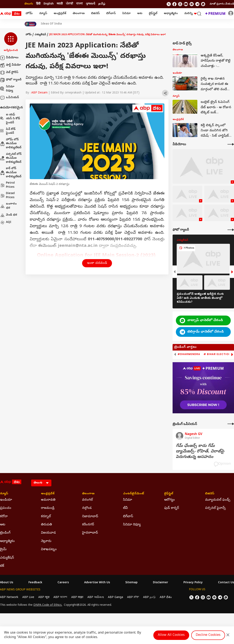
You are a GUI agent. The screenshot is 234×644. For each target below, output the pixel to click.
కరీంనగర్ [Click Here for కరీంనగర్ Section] (88, 525)
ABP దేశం (166, 597)
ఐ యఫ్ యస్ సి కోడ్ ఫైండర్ (10, 119)
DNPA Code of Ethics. (48, 605)
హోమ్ (29, 14)
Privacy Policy (193, 583)
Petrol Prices (7, 185)
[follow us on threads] (180, 4)
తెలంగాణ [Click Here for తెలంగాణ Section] (88, 494)
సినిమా (126, 14)
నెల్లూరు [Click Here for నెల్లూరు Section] (46, 541)
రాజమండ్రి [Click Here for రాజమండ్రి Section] (48, 508)
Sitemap (131, 583)
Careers (63, 583)
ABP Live (28, 597)
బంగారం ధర (8, 206)
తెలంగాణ (79, 14)
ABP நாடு (149, 597)
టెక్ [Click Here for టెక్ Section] (2, 566)
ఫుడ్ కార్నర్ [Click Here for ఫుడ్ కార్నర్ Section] (172, 508)
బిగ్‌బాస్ (111, 14)
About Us (7, 583)
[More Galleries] (231, 230)
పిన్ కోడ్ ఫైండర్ (8, 131)
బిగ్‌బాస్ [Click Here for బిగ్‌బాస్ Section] (128, 517)
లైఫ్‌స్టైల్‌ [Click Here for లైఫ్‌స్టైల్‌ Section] (169, 494)
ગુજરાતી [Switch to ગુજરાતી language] (90, 4)
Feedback (35, 583)
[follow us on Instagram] (192, 4)
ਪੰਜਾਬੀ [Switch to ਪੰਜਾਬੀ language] (70, 4)
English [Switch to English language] (49, 4)
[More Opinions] (231, 424)
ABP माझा (77, 597)
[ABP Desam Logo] (11, 14)
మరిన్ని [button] (190, 14)
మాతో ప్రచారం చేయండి (222, 4)
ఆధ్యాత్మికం (171, 14)
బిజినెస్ (95, 14)
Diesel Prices (7, 196)
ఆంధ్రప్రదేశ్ (60, 14)
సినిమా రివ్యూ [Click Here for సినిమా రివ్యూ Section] (132, 525)
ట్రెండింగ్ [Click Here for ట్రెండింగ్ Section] (5, 533)
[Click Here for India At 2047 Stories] (31, 24)
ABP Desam (39, 93)
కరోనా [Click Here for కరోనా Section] (4, 517)
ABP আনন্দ (60, 597)
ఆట (140, 14)
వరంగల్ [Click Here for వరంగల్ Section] (87, 500)
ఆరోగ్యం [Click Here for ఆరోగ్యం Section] (170, 500)
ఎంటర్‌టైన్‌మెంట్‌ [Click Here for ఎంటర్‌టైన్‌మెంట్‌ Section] (134, 494)
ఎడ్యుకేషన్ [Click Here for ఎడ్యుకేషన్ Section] (7, 558)
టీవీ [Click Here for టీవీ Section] (125, 508)
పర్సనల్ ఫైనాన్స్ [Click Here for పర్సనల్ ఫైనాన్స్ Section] (215, 508)
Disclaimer (161, 583)
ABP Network (9, 597)
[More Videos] (231, 144)
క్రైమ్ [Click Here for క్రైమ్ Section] (3, 550)
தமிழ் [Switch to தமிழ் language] (102, 4)
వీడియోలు (9, 58)
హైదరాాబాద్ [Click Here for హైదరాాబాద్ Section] (90, 533)
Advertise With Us (97, 583)
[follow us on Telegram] (197, 4)
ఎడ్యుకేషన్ (40, 35)
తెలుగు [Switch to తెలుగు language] (29, 4)
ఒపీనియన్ (9, 98)
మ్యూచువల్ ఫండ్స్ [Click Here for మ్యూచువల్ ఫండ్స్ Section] (218, 500)
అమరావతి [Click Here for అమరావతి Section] (48, 500)
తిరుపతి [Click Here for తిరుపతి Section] (46, 525)
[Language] (41, 483)
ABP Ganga (115, 597)
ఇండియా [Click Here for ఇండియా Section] (6, 500)
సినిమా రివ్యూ (7, 89)
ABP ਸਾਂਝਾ (133, 597)
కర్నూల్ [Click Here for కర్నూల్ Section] (46, 517)
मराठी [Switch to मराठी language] (60, 4)
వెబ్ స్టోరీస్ (9, 73)
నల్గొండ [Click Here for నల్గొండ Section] (87, 508)
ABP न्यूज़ (44, 597)
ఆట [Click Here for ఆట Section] (3, 525)
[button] (11, 42)
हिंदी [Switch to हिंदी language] (38, 4)
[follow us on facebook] (174, 4)
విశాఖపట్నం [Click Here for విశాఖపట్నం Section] (49, 550)
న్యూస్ (43, 14)
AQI (6, 223)
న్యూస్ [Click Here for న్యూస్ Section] (4, 494)
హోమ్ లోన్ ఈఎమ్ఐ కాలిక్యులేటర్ (11, 144)
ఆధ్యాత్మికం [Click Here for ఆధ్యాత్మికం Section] (7, 541)
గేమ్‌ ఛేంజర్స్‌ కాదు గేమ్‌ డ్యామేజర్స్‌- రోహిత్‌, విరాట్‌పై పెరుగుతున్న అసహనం (200, 452)
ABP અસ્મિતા (96, 597)
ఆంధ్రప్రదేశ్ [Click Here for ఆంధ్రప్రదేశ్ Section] (48, 494)
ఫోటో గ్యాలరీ (11, 80)
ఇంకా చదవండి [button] (97, 263)
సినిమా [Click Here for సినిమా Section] (128, 500)
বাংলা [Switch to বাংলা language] (79, 4)
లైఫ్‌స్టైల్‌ (153, 14)
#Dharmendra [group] (189, 354)
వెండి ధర (9, 215)
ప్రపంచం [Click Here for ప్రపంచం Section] (6, 508)
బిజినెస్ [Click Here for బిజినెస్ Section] (210, 494)
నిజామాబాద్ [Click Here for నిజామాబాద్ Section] (90, 517)
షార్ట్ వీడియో (10, 65)
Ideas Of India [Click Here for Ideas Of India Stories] (51, 24)
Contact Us (226, 583)
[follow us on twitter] (169, 4)
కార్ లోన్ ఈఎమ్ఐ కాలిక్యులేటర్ (11, 173)
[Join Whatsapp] (203, 4)
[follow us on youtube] (186, 4)
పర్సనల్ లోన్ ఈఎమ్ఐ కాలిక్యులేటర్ (11, 158)
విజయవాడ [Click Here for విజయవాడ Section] (48, 533)
